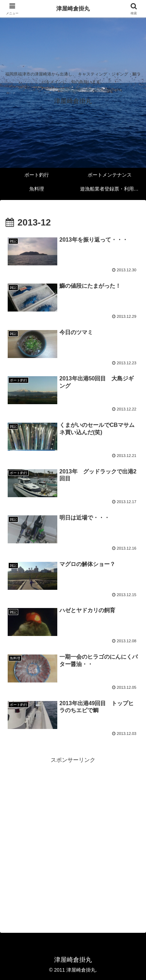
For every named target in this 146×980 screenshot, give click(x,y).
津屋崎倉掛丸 (73, 9)
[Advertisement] (73, 838)
